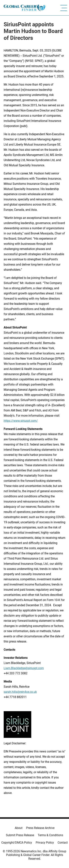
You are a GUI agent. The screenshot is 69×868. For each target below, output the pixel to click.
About (19, 828)
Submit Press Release (20, 835)
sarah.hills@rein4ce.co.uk (20, 692)
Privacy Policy (45, 843)
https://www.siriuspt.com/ (21, 421)
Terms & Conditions (50, 835)
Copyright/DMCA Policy (17, 843)
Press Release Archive (40, 828)
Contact (63, 843)
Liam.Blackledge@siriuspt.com (24, 668)
